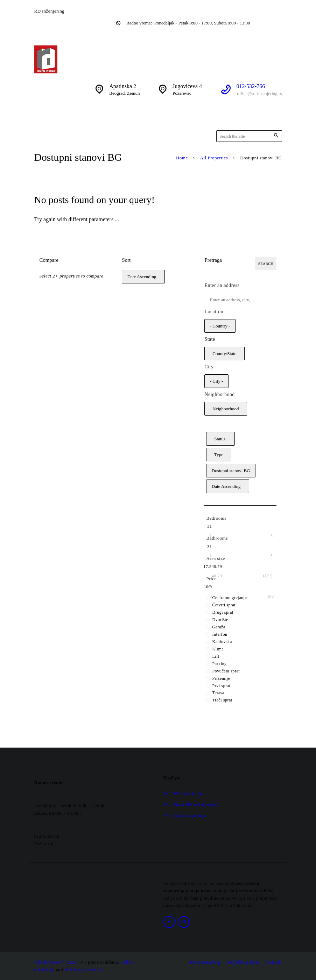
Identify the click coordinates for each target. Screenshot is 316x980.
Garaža (219, 627)
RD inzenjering (189, 794)
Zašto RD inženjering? (196, 804)
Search (266, 264)
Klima (218, 649)
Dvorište (220, 620)
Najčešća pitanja (190, 815)
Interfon (220, 634)
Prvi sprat (221, 686)
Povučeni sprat (226, 671)
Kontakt (274, 962)
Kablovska (222, 642)
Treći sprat (222, 700)
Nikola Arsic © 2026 (56, 962)
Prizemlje (221, 678)
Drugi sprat (223, 612)
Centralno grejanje (229, 598)
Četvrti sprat (224, 605)
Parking (219, 664)
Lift (216, 656)
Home (182, 158)
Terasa (218, 693)
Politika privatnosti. (84, 969)
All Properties (214, 158)
